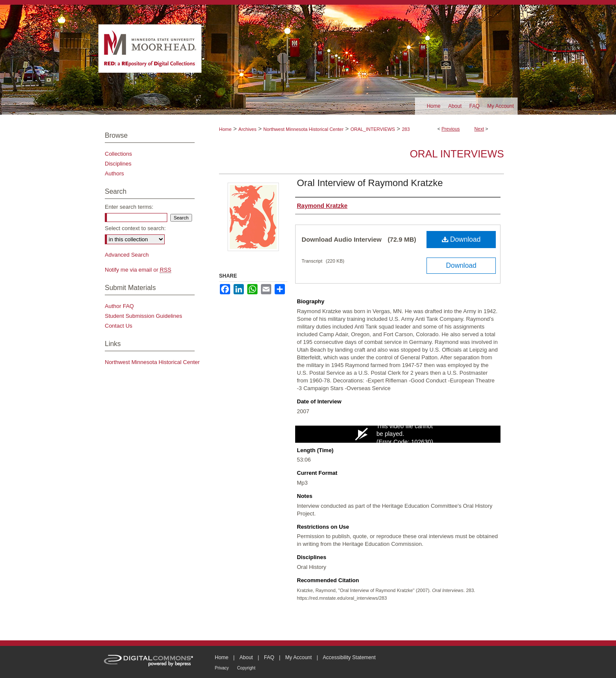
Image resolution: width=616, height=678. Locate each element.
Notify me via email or (138, 270)
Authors (114, 173)
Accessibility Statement (349, 657)
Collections (118, 154)
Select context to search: (135, 228)
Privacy (222, 668)
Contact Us (118, 326)
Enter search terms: (129, 207)
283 (406, 129)
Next (479, 129)
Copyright (246, 668)
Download (461, 239)
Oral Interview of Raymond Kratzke (370, 183)
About (246, 657)
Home (225, 129)
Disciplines (118, 164)
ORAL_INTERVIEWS (373, 129)
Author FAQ (119, 306)
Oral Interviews (457, 154)
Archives (247, 129)
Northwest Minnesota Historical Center (303, 129)
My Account (299, 657)
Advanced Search (127, 255)
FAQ (269, 657)
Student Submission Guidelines (144, 316)
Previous (451, 129)
